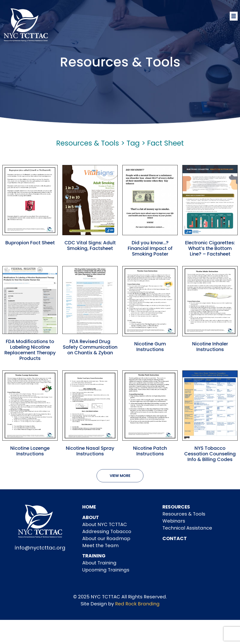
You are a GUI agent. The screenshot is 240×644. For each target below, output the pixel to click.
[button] (234, 16)
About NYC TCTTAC (105, 524)
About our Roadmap (106, 538)
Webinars (174, 521)
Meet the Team (100, 545)
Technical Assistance (187, 528)
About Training (99, 563)
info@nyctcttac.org (40, 548)
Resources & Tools (184, 514)
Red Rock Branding (137, 604)
